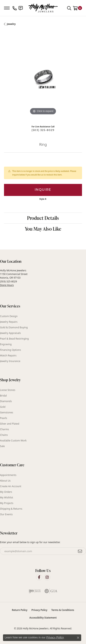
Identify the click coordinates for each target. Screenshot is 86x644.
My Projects (7, 503)
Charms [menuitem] (5, 429)
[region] (43, 77)
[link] (15, 8)
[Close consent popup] (78, 638)
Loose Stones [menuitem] (8, 390)
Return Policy (20, 610)
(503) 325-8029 (43, 130)
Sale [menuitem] (2, 446)
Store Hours (7, 285)
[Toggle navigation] (7, 8)
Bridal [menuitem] (3, 396)
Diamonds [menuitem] (6, 401)
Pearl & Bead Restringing (14, 339)
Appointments (8, 475)
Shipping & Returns (11, 509)
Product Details (43, 218)
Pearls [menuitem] (4, 418)
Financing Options (10, 350)
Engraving (6, 344)
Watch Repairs (8, 355)
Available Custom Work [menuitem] (13, 441)
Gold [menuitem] (3, 407)
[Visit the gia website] (51, 591)
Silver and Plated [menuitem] (10, 424)
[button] (69, 8)
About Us (5, 481)
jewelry (11, 24)
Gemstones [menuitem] (7, 412)
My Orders (6, 492)
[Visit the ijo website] (35, 591)
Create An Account (11, 486)
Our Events (6, 514)
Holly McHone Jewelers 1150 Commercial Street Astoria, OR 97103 (14, 278)
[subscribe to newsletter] (80, 551)
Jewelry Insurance (10, 361)
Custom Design (9, 316)
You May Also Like (43, 229)
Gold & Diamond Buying (14, 327)
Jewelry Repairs (9, 322)
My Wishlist (7, 497)
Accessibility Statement (43, 618)
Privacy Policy (39, 610)
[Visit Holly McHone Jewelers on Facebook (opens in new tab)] (39, 577)
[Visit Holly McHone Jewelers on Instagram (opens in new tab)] (47, 577)
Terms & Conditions (63, 610)
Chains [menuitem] (4, 435)
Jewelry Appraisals (10, 333)
